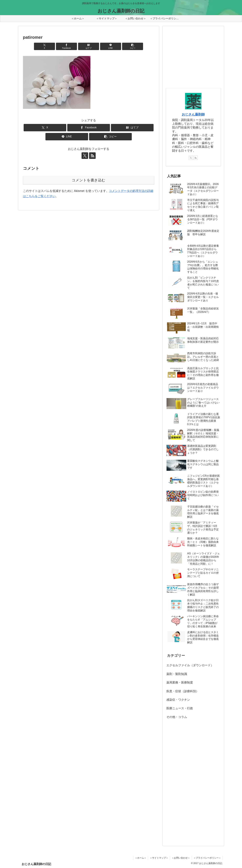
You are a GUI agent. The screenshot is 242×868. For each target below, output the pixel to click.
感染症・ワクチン (178, 700)
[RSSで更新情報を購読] (92, 156)
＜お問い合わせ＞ (181, 858)
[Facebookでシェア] (66, 46)
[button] (133, 46)
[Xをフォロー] (85, 156)
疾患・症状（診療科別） (183, 691)
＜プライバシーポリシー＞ (207, 858)
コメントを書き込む (89, 180)
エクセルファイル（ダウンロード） (190, 665)
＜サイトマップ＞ (159, 858)
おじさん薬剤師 (193, 114)
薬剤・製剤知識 (177, 674)
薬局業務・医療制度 (180, 683)
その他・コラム (177, 717)
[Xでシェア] (44, 46)
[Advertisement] (190, 60)
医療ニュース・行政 (180, 708)
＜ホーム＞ (141, 858)
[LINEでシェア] (111, 46)
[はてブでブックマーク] (89, 46)
